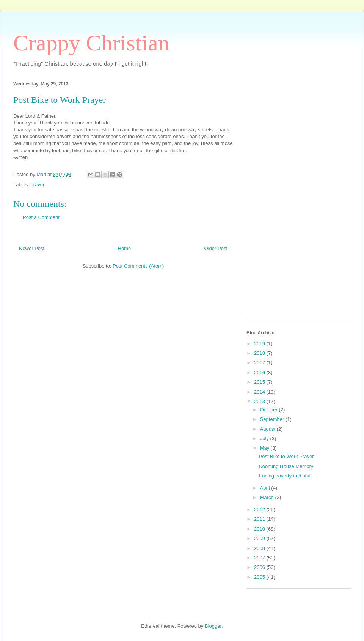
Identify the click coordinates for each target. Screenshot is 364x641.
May (265, 448)
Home (125, 248)
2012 (260, 509)
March (268, 497)
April (266, 488)
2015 (260, 382)
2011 (260, 519)
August (268, 429)
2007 (260, 558)
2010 (260, 529)
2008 (260, 548)
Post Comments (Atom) (138, 266)
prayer (38, 185)
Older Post (216, 248)
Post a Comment (41, 217)
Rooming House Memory (286, 466)
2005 (260, 577)
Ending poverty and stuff (285, 476)
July (265, 439)
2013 (260, 401)
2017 (260, 363)
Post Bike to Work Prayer (286, 456)
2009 (260, 538)
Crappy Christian (91, 43)
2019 (260, 344)
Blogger (213, 626)
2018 (260, 353)
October (270, 410)
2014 (260, 392)
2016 (260, 372)
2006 (260, 567)
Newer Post (32, 248)
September (273, 419)
